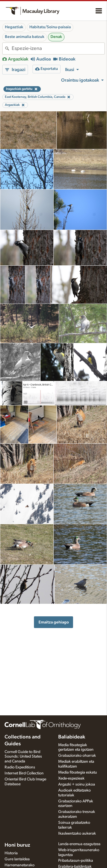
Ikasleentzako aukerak (77, 833)
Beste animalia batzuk (25, 37)
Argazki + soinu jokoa (77, 784)
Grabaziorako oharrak (77, 756)
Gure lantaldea (17, 859)
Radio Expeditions (20, 767)
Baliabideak (72, 737)
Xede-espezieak (71, 778)
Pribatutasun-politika (76, 861)
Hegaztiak (14, 27)
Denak (56, 37)
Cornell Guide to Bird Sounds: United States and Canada (23, 757)
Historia (11, 853)
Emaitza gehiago (54, 622)
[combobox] (58, 49)
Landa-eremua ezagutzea (79, 844)
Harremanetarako (20, 865)
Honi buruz (17, 845)
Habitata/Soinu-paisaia (50, 27)
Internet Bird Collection (24, 773)
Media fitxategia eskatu (78, 772)
